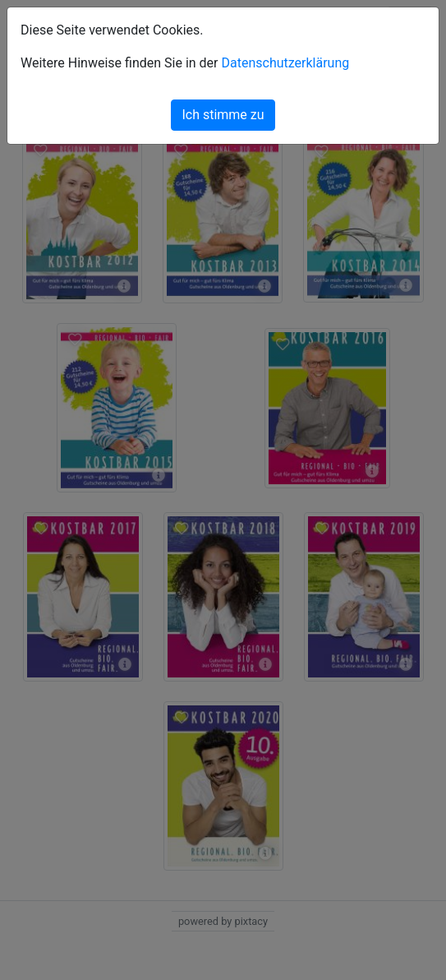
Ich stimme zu (223, 115)
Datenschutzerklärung (285, 63)
